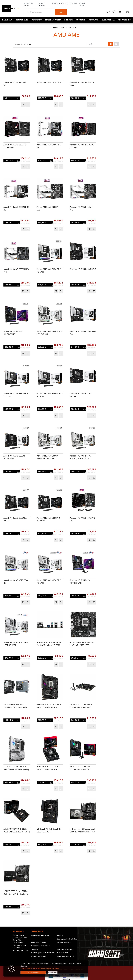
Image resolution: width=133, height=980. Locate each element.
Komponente (22, 20)
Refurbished (124, 20)
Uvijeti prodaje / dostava (40, 935)
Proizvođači (71, 3)
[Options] (53, 972)
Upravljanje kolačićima (66, 956)
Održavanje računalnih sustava (43, 953)
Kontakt (60, 935)
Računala (7, 20)
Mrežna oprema (53, 20)
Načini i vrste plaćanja (65, 949)
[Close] (33, 972)
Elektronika (108, 20)
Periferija (37, 20)
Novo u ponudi (42, 4)
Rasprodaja (58, 3)
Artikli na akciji (28, 4)
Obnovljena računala (39, 956)
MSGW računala (63, 953)
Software (94, 20)
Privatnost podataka (39, 942)
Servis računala (83, 4)
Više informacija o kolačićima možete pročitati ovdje (40, 968)
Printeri (69, 20)
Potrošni (81, 20)
